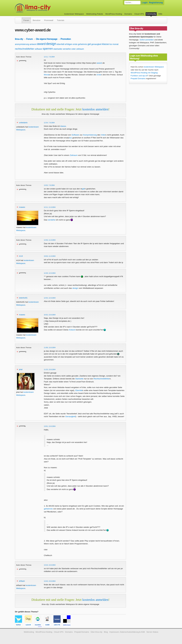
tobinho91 (23, 298)
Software (76, 135)
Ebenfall (79, 390)
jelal (21, 369)
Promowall (49, 20)
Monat (47, 75)
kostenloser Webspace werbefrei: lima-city (43, 8)
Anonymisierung (90, 135)
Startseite (79, 379)
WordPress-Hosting (114, 14)
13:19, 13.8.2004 (50, 565)
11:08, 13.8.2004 (50, 348)
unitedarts (23, 123)
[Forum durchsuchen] (132, 3)
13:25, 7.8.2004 (49, 185)
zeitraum (80, 49)
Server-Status (152, 632)
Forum (26, 20)
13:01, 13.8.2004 (50, 426)
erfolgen (69, 44)
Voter (103, 135)
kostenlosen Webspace (154, 67)
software (38, 49)
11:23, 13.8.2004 (50, 369)
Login (145, 2)
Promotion (66, 39)
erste (75, 44)
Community (151, 14)
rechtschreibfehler (25, 49)
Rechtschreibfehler (102, 379)
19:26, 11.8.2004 (50, 256)
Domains (128, 14)
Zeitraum (74, 155)
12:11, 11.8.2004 (50, 207)
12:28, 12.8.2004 (50, 273)
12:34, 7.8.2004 (49, 123)
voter (74, 49)
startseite (58, 49)
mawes (22, 207)
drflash (22, 581)
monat (115, 44)
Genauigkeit (70, 416)
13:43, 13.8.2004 (50, 581)
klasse (106, 44)
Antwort (72, 330)
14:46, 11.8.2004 (50, 240)
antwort (33, 44)
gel (89, 44)
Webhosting (29, 632)
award (41, 44)
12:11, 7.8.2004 (49, 57)
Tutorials (61, 20)
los (111, 44)
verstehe (67, 49)
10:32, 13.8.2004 (50, 315)
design (51, 44)
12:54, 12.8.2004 (50, 298)
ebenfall (61, 44)
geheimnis (82, 44)
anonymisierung (22, 44)
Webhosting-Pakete (95, 14)
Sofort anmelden (147, 40)
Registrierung (156, 2)
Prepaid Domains (138, 79)
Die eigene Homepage (47, 39)
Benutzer (37, 20)
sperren (48, 49)
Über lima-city (96, 632)
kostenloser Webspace (74, 14)
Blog (106, 632)
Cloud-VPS (139, 14)
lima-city (19, 39)
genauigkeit (96, 44)
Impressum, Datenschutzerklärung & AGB (127, 632)
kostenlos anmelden (95, 109)
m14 (21, 256)
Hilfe (160, 14)
